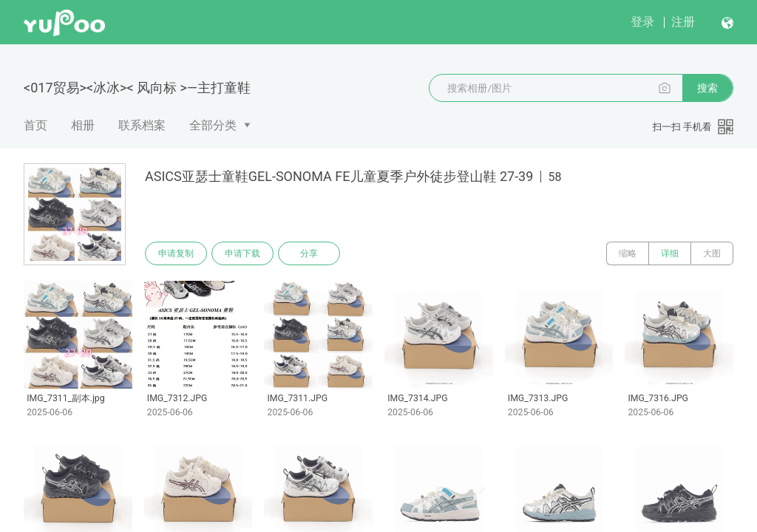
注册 (683, 22)
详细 (670, 253)
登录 (642, 22)
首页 (35, 125)
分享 (309, 253)
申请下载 (242, 253)
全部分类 (213, 125)
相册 (83, 125)
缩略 (628, 253)
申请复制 (176, 253)
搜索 (707, 88)
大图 (712, 253)
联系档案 (142, 125)
